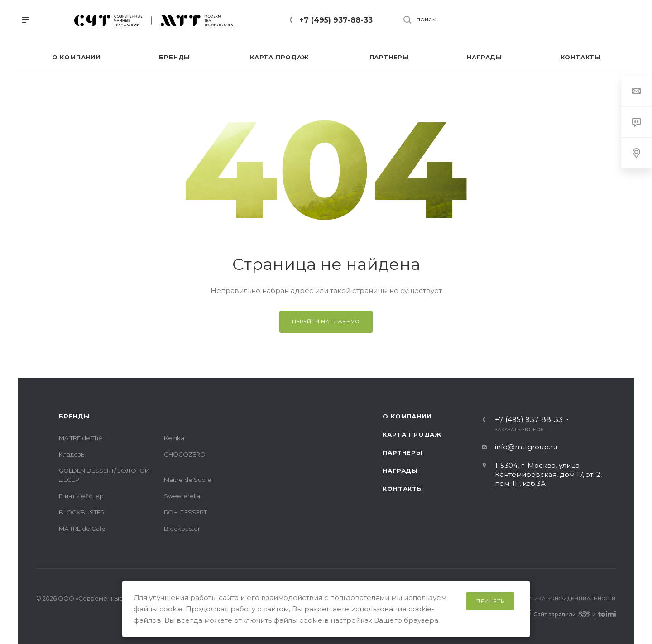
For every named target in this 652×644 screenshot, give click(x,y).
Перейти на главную (326, 322)
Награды (400, 471)
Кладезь (72, 454)
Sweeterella (182, 496)
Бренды (74, 416)
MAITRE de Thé (81, 438)
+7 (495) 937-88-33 (336, 20)
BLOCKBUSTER (82, 512)
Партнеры (402, 452)
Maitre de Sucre (188, 480)
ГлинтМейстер (81, 496)
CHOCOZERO (185, 454)
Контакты (403, 489)
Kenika (174, 438)
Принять (490, 601)
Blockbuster (182, 529)
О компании (407, 416)
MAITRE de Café (82, 529)
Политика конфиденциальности (566, 598)
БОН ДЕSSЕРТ (185, 512)
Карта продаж (412, 434)
